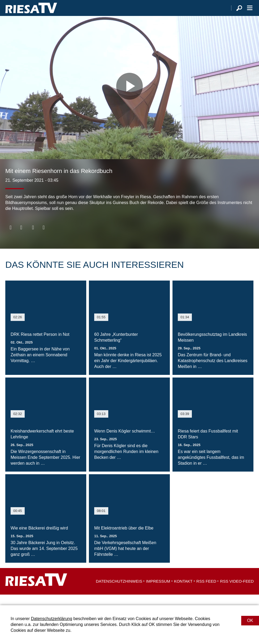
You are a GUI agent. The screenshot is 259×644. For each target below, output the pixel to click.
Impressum (158, 592)
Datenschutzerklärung (51, 619)
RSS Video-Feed (237, 592)
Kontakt (183, 592)
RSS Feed (206, 592)
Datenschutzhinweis (119, 592)
